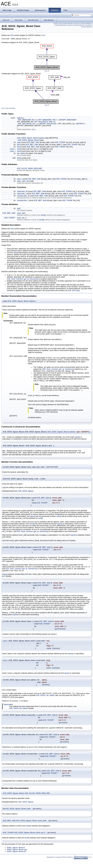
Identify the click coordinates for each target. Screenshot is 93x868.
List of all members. (9, 109)
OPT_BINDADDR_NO (26, 120)
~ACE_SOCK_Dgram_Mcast (28, 141)
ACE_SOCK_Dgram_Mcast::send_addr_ (32, 829)
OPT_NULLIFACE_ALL (27, 124)
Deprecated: (8, 709)
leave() (5, 576)
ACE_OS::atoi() (74, 291)
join (18, 145)
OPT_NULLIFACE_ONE (43, 122)
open (19, 143)
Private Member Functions (83, 25)
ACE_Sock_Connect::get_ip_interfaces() (23, 279)
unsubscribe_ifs (23, 196)
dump (19, 158)
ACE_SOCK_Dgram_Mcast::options (22, 302)
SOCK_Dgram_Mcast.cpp (17, 858)
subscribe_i (22, 194)
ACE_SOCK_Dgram (26, 492)
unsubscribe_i (23, 201)
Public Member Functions (72, 24)
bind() (32, 525)
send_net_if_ (22, 218)
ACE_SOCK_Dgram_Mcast (27, 138)
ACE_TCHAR (60, 143)
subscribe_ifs (22, 192)
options (20, 118)
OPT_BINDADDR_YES (47, 120)
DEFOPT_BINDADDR (67, 120)
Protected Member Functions (64, 25)
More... (44, 35)
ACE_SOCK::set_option (45, 700)
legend (47, 71)
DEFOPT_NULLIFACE (48, 124)
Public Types (58, 24)
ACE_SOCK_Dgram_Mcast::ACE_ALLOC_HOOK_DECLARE (26, 801)
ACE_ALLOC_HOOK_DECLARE (29, 169)
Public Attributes (86, 24)
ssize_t (13, 149)
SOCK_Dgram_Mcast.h (16, 856)
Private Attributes (87, 27)
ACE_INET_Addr (33, 143)
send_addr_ (22, 214)
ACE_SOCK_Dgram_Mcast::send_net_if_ (30, 841)
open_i (20, 179)
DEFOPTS (80, 124)
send (19, 149)
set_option (21, 154)
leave (19, 147)
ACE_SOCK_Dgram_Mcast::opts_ (18, 817)
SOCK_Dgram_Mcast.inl (16, 860)
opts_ (19, 209)
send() (43, 215)
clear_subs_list (23, 182)
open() (16, 253)
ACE (12, 35)
